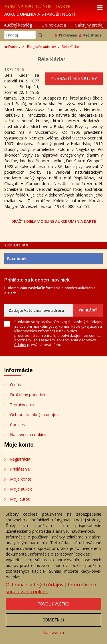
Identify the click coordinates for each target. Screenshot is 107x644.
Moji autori (20, 499)
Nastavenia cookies (28, 435)
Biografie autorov (42, 47)
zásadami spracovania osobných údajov (55, 342)
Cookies (17, 425)
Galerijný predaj (89, 25)
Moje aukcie (21, 489)
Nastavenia (53, 632)
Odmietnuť (53, 620)
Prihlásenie (66, 35)
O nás (15, 385)
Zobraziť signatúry (74, 79)
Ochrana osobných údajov (34, 415)
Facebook (17, 259)
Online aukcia (54, 25)
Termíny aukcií (23, 405)
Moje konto (21, 479)
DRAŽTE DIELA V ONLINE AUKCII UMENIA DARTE (54, 221)
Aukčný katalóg (18, 25)
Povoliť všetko (53, 604)
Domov (12, 47)
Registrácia (90, 35)
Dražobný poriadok (28, 395)
